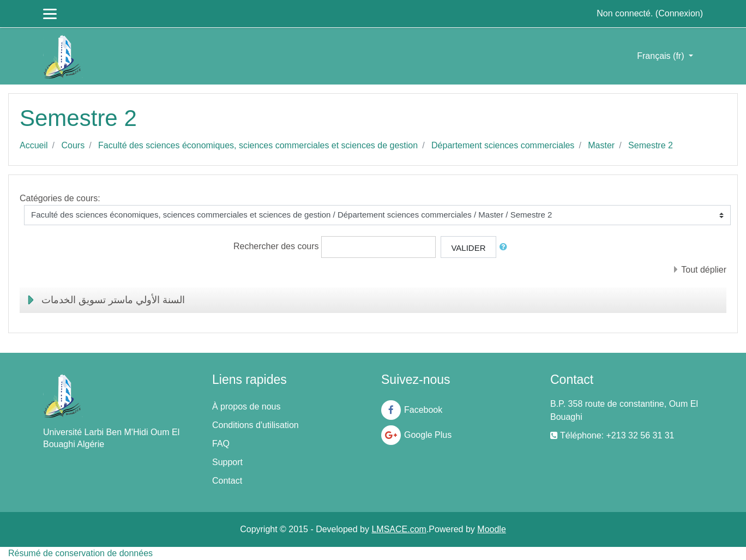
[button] (506, 247)
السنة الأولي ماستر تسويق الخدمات (113, 300)
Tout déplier (704, 270)
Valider (468, 248)
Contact (227, 481)
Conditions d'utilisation (255, 425)
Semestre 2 (651, 145)
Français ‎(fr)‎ (662, 56)
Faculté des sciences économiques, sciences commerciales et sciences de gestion (258, 145)
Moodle (491, 529)
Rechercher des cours (276, 246)
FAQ (221, 444)
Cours (73, 145)
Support (227, 462)
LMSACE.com (399, 529)
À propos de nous (246, 407)
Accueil (34, 145)
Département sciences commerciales (503, 145)
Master (601, 145)
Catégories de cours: (60, 198)
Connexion (679, 13)
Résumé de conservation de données (80, 553)
